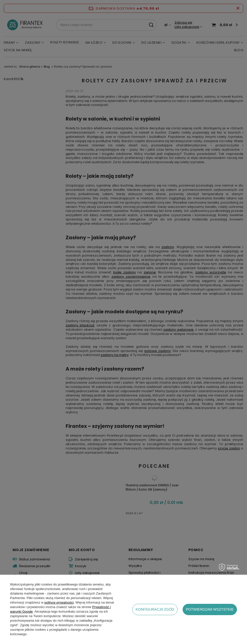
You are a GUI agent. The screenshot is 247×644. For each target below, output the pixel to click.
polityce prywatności (59, 602)
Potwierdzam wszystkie (210, 609)
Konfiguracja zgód (155, 609)
